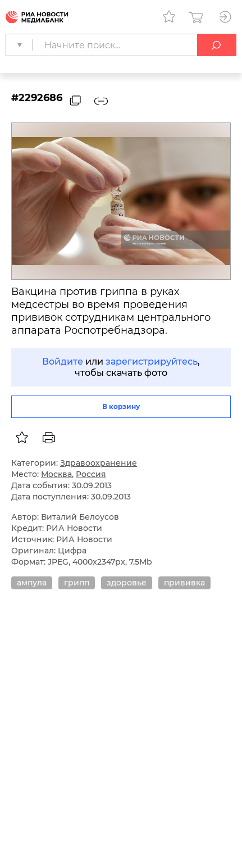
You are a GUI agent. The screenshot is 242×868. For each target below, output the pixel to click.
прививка (184, 583)
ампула (32, 583)
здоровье (127, 583)
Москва (56, 474)
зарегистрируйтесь (152, 362)
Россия (91, 474)
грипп (77, 583)
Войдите (63, 362)
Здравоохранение (99, 463)
